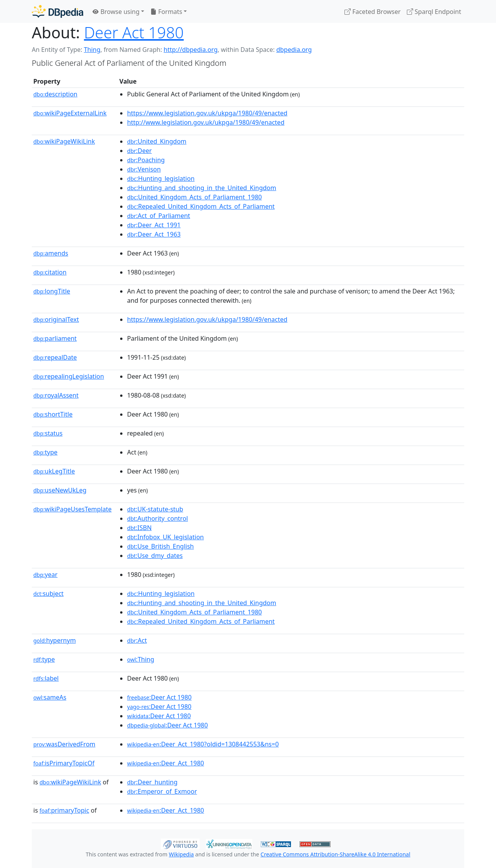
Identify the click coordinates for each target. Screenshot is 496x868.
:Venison (144, 169)
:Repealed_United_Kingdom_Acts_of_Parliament (201, 206)
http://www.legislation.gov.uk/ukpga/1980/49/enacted (206, 122)
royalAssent (56, 395)
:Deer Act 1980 (159, 697)
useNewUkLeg (60, 490)
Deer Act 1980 (134, 32)
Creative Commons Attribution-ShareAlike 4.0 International (335, 854)
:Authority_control (158, 518)
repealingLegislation (69, 376)
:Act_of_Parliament (159, 216)
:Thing (141, 659)
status (48, 433)
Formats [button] (166, 12)
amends (51, 253)
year (45, 575)
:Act (137, 640)
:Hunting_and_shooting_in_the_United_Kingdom (202, 188)
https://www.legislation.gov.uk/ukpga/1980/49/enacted (207, 113)
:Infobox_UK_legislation (165, 537)
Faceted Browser (373, 12)
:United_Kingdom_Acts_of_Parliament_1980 (195, 197)
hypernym (55, 640)
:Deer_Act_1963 (154, 234)
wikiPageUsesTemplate (72, 509)
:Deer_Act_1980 (165, 763)
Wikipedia (181, 854)
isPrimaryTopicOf (64, 763)
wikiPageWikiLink (64, 141)
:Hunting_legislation (161, 178)
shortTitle (53, 414)
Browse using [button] (116, 12)
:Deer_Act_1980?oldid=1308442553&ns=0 (203, 744)
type (45, 452)
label (46, 678)
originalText (56, 319)
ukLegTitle (54, 471)
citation (50, 272)
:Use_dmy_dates (155, 556)
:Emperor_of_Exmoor (162, 791)
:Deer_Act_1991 (154, 225)
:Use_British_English (160, 546)
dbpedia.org (294, 50)
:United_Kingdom (157, 141)
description (55, 94)
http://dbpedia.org (190, 50)
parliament (55, 338)
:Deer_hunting (152, 782)
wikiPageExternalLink (70, 113)
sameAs (50, 697)
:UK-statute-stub (155, 509)
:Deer (139, 151)
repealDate (55, 357)
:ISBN (139, 528)
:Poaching (146, 160)
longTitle (52, 291)
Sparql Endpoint (434, 12)
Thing (92, 50)
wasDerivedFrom (64, 744)
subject (48, 594)
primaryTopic (64, 810)
